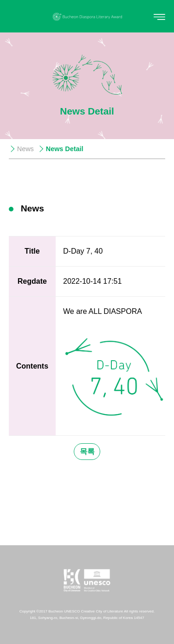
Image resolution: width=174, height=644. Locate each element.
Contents (32, 366)
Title (32, 251)
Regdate (32, 281)
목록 (87, 451)
